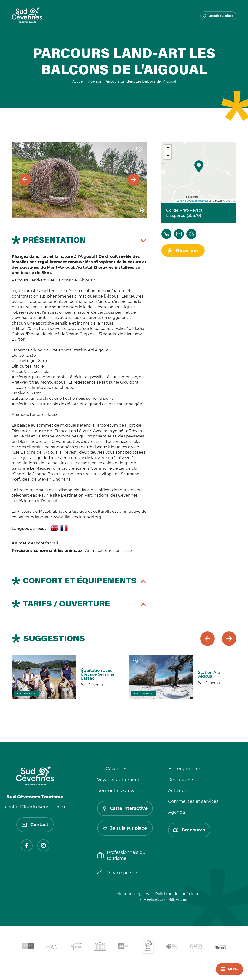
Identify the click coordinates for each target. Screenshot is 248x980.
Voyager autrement (118, 780)
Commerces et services (193, 801)
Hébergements (185, 769)
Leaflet (180, 201)
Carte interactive (125, 808)
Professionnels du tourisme (121, 855)
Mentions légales (133, 894)
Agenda (177, 812)
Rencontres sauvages (120, 791)
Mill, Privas (177, 899)
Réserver (187, 250)
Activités (177, 791)
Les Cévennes (112, 769)
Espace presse (117, 873)
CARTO (230, 201)
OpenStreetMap (199, 201)
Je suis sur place (218, 16)
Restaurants (181, 780)
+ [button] (168, 148)
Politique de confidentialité (181, 894)
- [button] (168, 156)
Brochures (189, 830)
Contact (35, 825)
